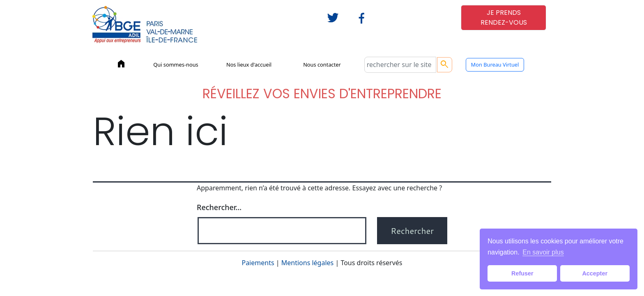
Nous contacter (322, 65)
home (121, 64)
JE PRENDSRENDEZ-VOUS (504, 17)
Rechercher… (219, 207)
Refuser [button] (522, 273)
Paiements (258, 263)
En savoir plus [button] (543, 252)
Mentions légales (308, 263)
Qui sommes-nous (176, 65)
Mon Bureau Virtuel (495, 65)
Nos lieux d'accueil (249, 65)
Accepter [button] (595, 273)
